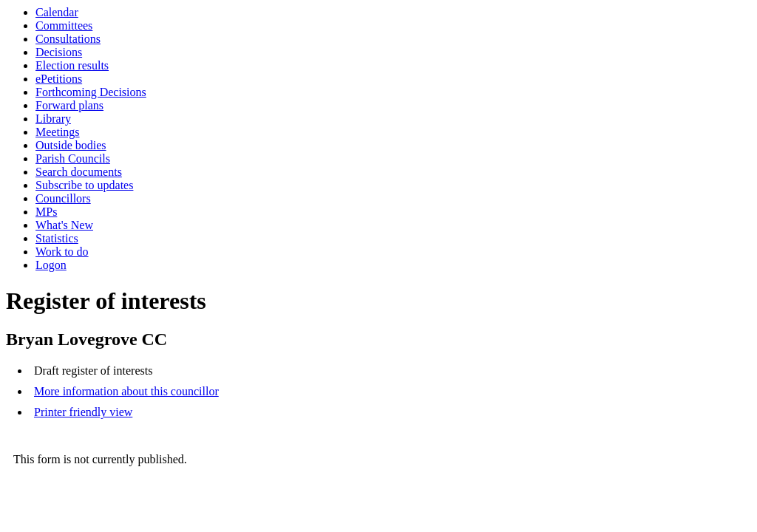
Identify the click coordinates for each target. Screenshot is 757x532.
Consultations (68, 39)
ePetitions (59, 79)
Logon (51, 265)
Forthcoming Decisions (91, 92)
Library (53, 119)
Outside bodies (71, 145)
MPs (46, 212)
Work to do (62, 252)
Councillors (63, 198)
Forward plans (69, 105)
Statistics (57, 238)
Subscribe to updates (84, 185)
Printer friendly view (83, 412)
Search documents (79, 172)
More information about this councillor (126, 391)
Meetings (58, 132)
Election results (72, 65)
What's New (64, 225)
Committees (64, 25)
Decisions (59, 52)
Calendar (57, 12)
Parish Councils (73, 158)
